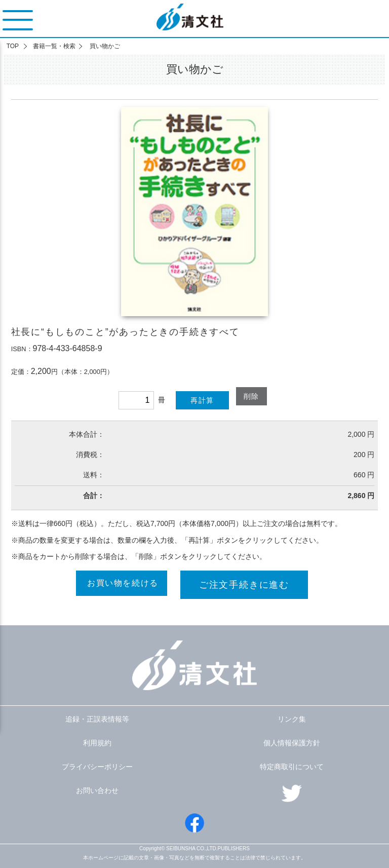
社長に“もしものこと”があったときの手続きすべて (125, 332)
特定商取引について (292, 767)
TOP (13, 46)
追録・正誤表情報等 (97, 719)
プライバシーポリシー (97, 767)
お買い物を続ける (123, 583)
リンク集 (292, 719)
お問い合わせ (97, 790)
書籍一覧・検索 (54, 46)
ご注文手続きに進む (244, 585)
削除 (251, 396)
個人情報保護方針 (292, 743)
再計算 (202, 400)
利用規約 (97, 743)
